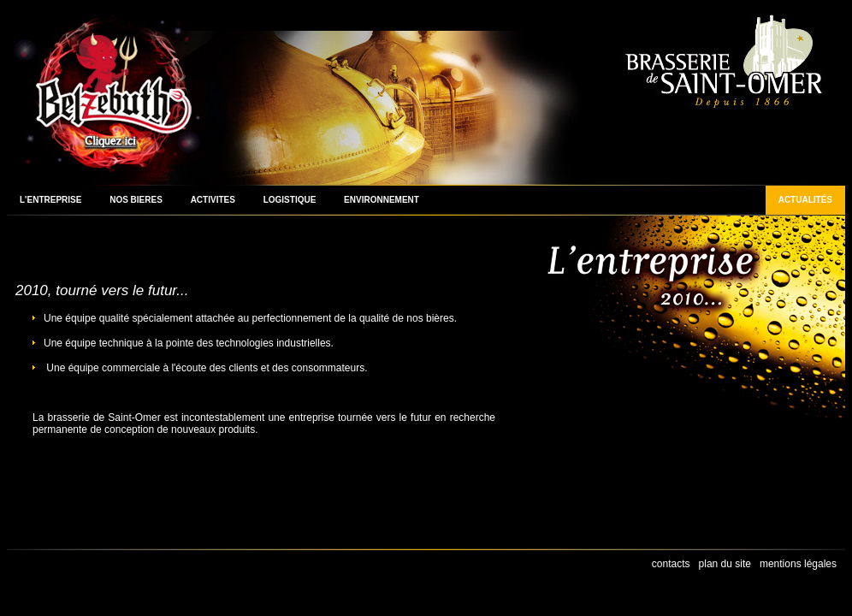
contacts (671, 564)
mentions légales (798, 564)
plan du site (725, 564)
